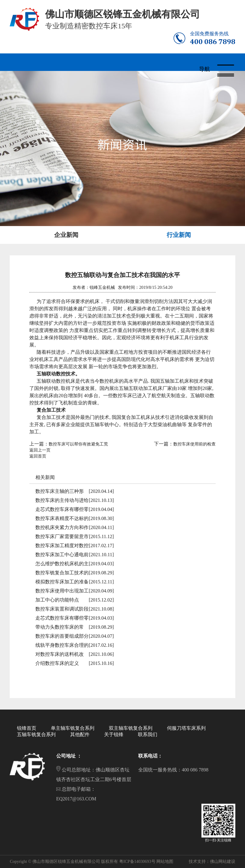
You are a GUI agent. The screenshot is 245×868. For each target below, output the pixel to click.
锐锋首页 (27, 728)
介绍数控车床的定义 (57, 663)
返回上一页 (40, 450)
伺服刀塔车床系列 (186, 728)
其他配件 (80, 734)
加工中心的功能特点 (57, 600)
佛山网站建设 (223, 862)
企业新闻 (66, 235)
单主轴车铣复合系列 (73, 728)
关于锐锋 (114, 734)
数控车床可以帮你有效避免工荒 (78, 444)
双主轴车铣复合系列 (131, 728)
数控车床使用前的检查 (194, 444)
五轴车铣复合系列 (36, 734)
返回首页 (38, 456)
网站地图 (165, 862)
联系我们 (148, 734)
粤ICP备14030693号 (137, 862)
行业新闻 (179, 235)
